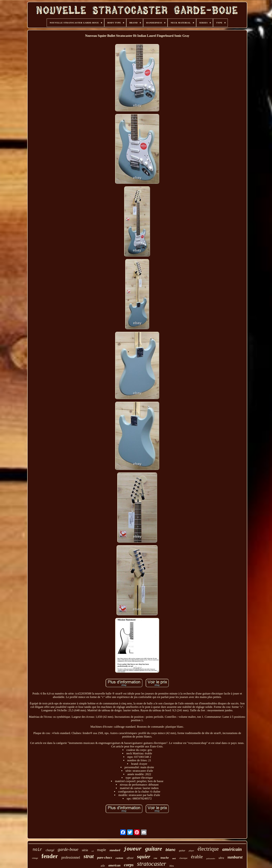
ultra (221, 858)
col (93, 851)
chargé (50, 850)
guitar (182, 850)
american (114, 865)
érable (197, 857)
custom (119, 858)
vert (174, 858)
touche (165, 858)
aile (103, 866)
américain (232, 849)
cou (155, 858)
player (191, 851)
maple (102, 850)
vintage (35, 858)
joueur (133, 849)
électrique (208, 849)
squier (144, 856)
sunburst (235, 857)
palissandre (211, 858)
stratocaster (152, 864)
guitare (154, 849)
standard (115, 850)
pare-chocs (105, 858)
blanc (170, 850)
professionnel (71, 857)
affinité (130, 858)
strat (89, 856)
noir (37, 850)
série (85, 850)
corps (129, 865)
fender (50, 856)
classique (183, 858)
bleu (172, 866)
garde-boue (68, 849)
